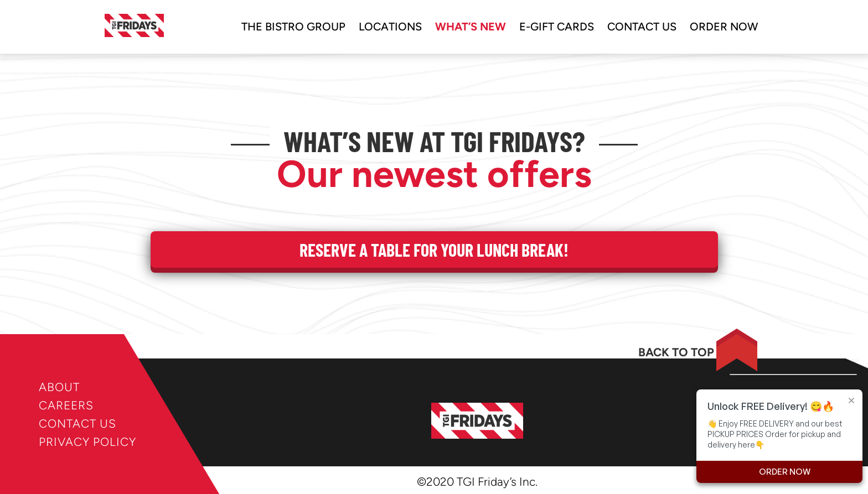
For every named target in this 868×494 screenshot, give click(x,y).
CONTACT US (77, 423)
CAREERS (66, 405)
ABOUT (59, 387)
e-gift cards (557, 27)
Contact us (642, 27)
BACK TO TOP (676, 352)
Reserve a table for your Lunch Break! (434, 249)
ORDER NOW (724, 27)
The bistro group (293, 27)
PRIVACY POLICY (87, 442)
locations (390, 27)
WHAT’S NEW (471, 27)
